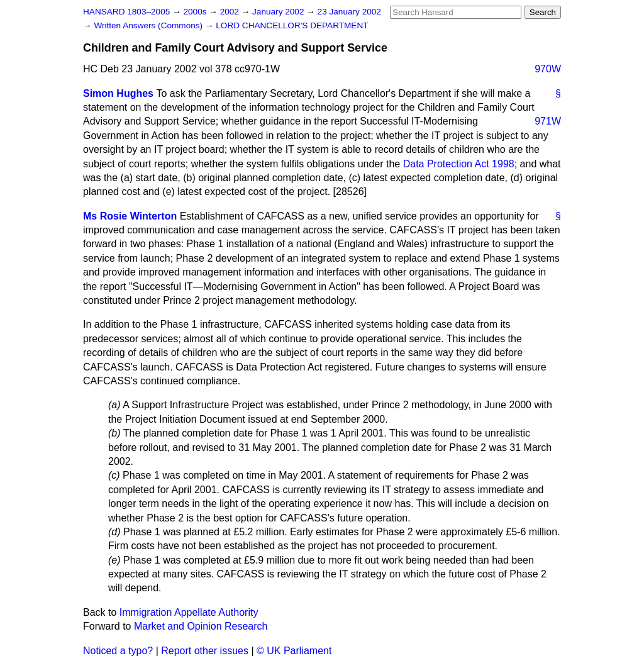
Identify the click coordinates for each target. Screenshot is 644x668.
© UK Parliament (294, 651)
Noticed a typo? (118, 651)
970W (548, 69)
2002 (231, 12)
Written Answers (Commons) (149, 25)
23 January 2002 (349, 12)
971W (548, 121)
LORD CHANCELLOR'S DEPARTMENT (292, 25)
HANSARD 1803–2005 (126, 12)
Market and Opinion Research (201, 626)
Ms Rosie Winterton (130, 216)
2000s (196, 12)
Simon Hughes (118, 93)
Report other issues (205, 651)
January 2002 (279, 12)
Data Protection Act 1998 (459, 164)
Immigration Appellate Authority (189, 612)
